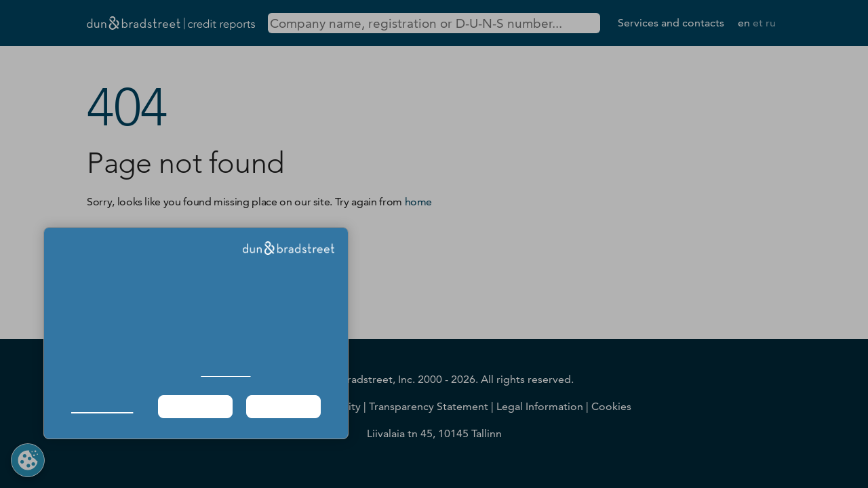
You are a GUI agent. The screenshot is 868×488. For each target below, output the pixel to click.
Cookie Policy (225, 372)
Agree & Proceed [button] (284, 406)
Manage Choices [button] (102, 406)
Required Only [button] (195, 406)
